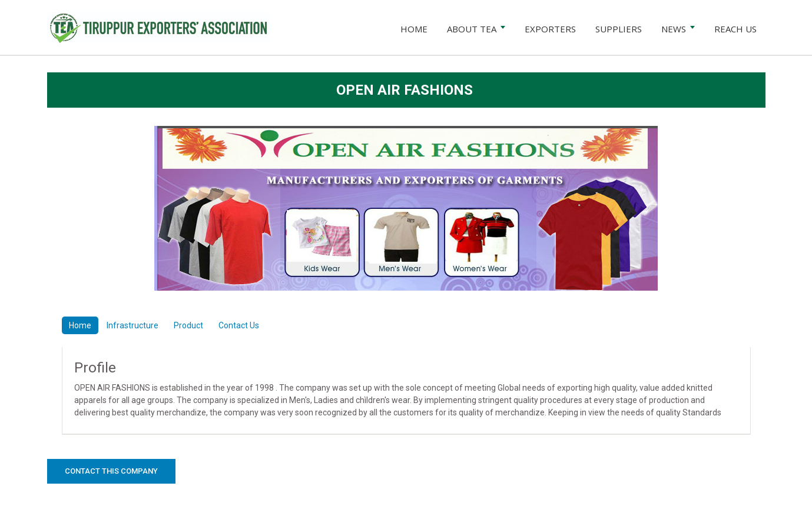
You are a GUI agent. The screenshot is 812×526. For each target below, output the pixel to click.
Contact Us (239, 325)
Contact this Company (111, 471)
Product (188, 325)
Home (80, 325)
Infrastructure (132, 325)
